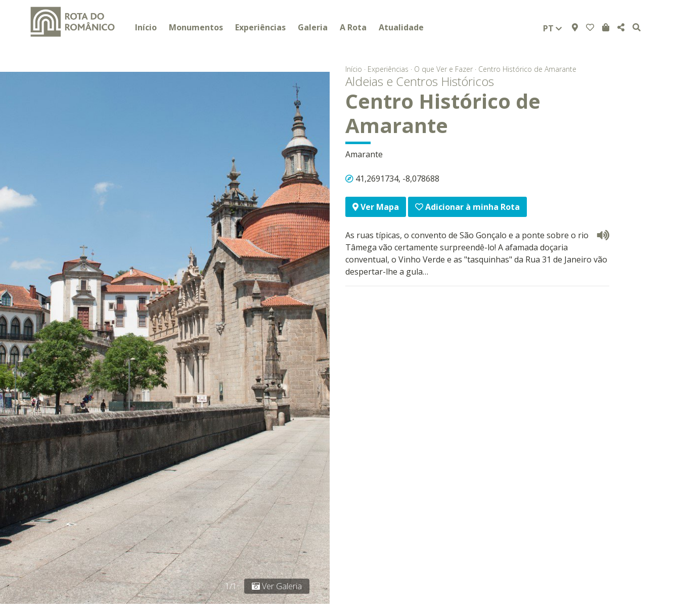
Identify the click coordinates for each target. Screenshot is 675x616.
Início (146, 27)
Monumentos (196, 27)
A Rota (353, 27)
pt (552, 28)
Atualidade (401, 27)
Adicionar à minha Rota (467, 207)
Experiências (260, 27)
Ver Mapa (376, 207)
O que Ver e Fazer (443, 69)
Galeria (313, 27)
